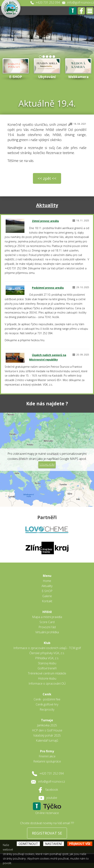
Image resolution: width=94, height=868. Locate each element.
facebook (52, 790)
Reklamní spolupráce (47, 761)
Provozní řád (47, 627)
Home (47, 581)
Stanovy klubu (47, 663)
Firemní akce (47, 756)
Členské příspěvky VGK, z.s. (47, 653)
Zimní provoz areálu (45, 221)
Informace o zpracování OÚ (47, 683)
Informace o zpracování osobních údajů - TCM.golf (47, 648)
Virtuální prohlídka (47, 632)
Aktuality (47, 205)
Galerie (47, 596)
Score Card (47, 622)
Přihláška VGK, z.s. (47, 658)
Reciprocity (47, 709)
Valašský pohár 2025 (47, 735)
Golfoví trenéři (47, 668)
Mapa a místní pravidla (47, 617)
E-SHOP (47, 591)
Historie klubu (47, 678)
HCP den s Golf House (47, 730)
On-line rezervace (47, 813)
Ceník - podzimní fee (47, 699)
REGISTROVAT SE (47, 833)
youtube (52, 798)
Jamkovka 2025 (47, 725)
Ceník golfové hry (47, 704)
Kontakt (47, 601)
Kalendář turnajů (47, 740)
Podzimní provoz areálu (48, 288)
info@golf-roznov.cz (81, 2)
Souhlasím (47, 465)
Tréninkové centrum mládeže (47, 673)
